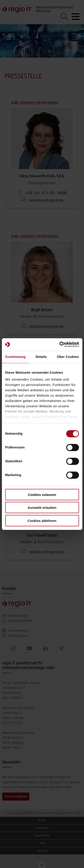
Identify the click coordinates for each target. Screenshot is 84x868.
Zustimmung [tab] (15, 357)
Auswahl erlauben (42, 508)
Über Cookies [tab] (68, 357)
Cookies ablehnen (42, 520)
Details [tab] (41, 357)
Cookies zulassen (42, 494)
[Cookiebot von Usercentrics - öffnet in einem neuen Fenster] (60, 345)
